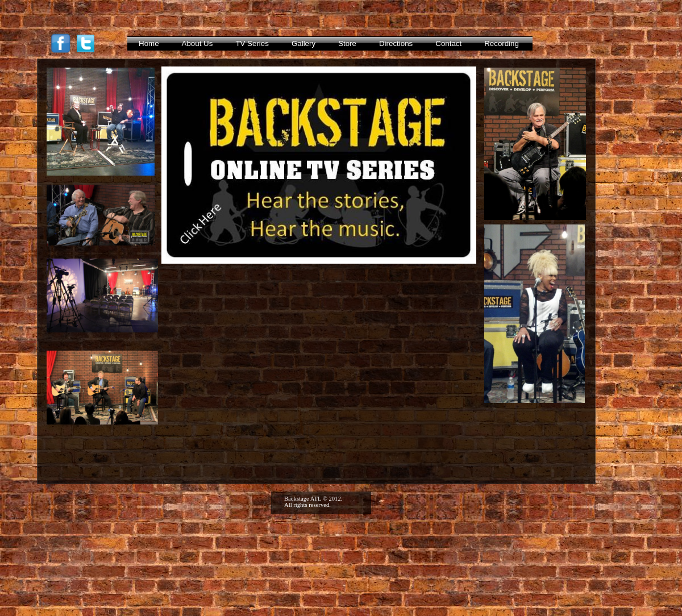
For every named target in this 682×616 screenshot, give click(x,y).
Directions (396, 43)
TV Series (252, 43)
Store (347, 43)
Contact (448, 43)
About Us (197, 43)
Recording (502, 43)
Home (149, 43)
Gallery (303, 43)
